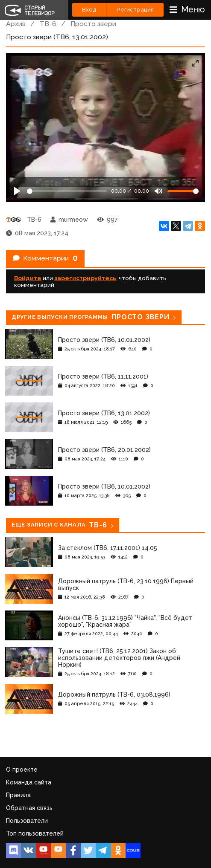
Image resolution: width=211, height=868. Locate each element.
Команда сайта (29, 782)
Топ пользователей (35, 833)
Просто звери (93, 24)
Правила (18, 795)
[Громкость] (183, 191)
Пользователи (27, 821)
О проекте (22, 770)
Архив (16, 24)
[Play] (17, 191)
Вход (89, 10)
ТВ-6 (48, 24)
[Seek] (67, 191)
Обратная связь (29, 808)
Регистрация (135, 10)
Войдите (28, 278)
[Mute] (158, 191)
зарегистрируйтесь (85, 278)
